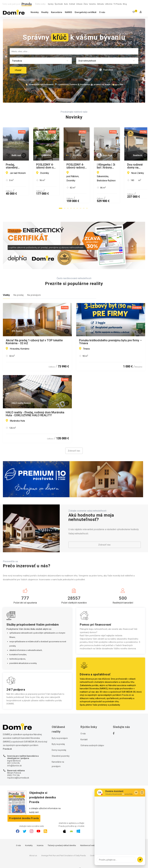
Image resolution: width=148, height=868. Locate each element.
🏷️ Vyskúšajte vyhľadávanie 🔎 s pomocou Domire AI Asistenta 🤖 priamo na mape (68, 84)
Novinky (35, 12)
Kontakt (84, 729)
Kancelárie (57, 12)
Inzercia (40, 834)
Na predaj (18, 284)
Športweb (59, 4)
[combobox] (74, 51)
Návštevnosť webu (88, 834)
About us (33, 845)
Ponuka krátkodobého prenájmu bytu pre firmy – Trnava (110, 331)
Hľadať (18, 70)
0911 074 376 (13, 752)
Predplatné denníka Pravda (24, 807)
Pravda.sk (126, 684)
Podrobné (106, 70)
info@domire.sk (14, 755)
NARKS (68, 12)
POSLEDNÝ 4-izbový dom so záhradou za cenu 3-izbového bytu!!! (109, 166)
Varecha (92, 4)
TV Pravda (118, 4)
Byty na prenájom (60, 727)
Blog (125, 4)
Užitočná (109, 4)
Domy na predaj (59, 739)
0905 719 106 (13, 764)
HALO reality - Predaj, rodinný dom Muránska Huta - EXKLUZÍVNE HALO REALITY (35, 403)
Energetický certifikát (86, 12)
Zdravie (79, 4)
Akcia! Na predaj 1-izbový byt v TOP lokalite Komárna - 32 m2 (34, 331)
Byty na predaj (58, 733)
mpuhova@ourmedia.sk (18, 767)
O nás (102, 12)
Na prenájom (34, 284)
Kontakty (29, 834)
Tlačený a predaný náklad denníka (62, 834)
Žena (86, 4)
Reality (45, 12)
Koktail (72, 4)
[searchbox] (74, 51)
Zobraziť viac (74, 440)
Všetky (6, 284)
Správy (51, 4)
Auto (66, 4)
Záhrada (100, 4)
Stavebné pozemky (61, 745)
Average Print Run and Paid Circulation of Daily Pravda (64, 845)
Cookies (94, 845)
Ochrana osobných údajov (92, 735)
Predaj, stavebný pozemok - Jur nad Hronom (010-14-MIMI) (35, 166)
